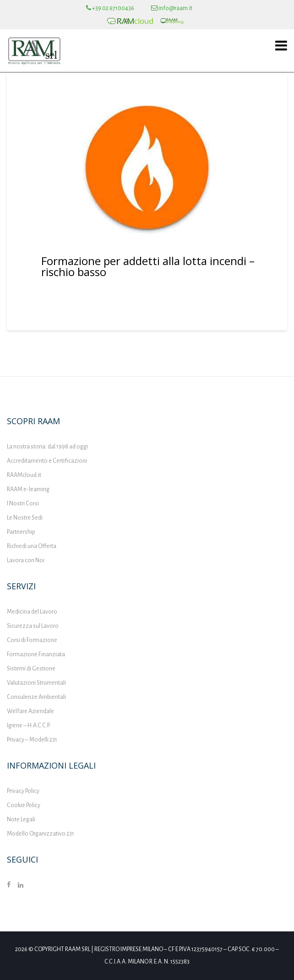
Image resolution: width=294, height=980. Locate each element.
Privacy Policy (23, 791)
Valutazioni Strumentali (36, 683)
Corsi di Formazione (32, 640)
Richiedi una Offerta (32, 546)
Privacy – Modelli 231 (32, 740)
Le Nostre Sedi (25, 518)
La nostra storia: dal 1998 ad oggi (47, 447)
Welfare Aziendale (30, 711)
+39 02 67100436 (110, 8)
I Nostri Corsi (23, 504)
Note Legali (21, 819)
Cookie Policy (24, 805)
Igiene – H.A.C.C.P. (28, 725)
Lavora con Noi (26, 560)
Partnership (21, 532)
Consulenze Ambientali (36, 697)
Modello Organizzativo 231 (41, 834)
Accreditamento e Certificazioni (47, 461)
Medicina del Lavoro (32, 612)
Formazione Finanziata (36, 654)
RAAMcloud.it (24, 475)
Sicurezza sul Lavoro (33, 626)
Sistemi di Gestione (31, 669)
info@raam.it (172, 8)
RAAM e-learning (28, 489)
